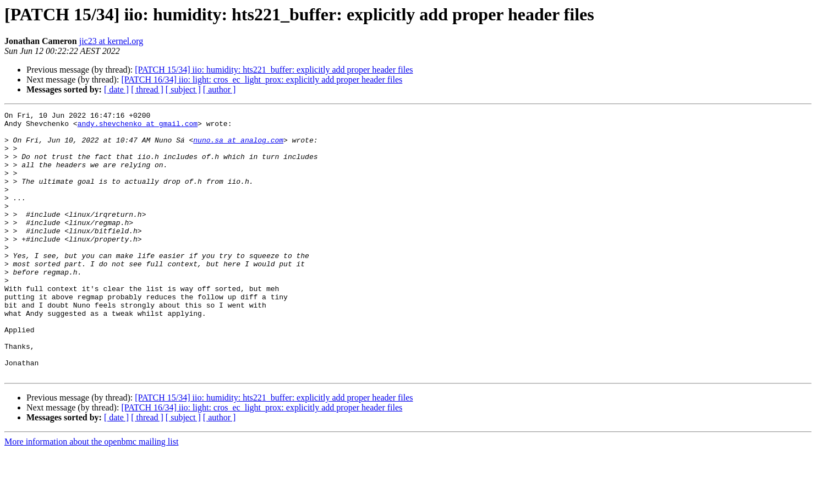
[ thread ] (147, 89)
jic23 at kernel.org (111, 41)
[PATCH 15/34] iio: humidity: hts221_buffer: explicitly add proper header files (274, 70)
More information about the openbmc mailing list (91, 494)
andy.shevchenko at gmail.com (138, 127)
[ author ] (220, 89)
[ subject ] (183, 89)
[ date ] (116, 89)
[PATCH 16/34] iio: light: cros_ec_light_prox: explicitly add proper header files (262, 80)
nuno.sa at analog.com (238, 146)
